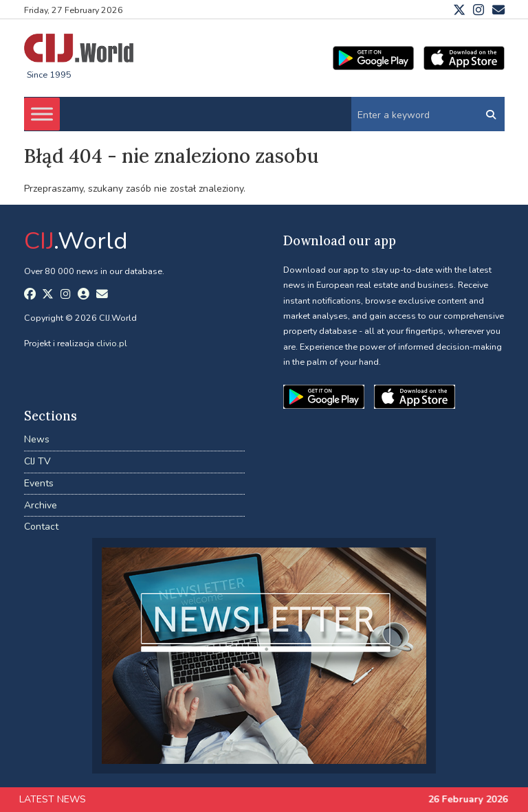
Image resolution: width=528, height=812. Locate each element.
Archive (41, 505)
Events (39, 483)
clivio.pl (112, 343)
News (37, 439)
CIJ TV (37, 461)
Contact (41, 527)
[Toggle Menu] (42, 114)
